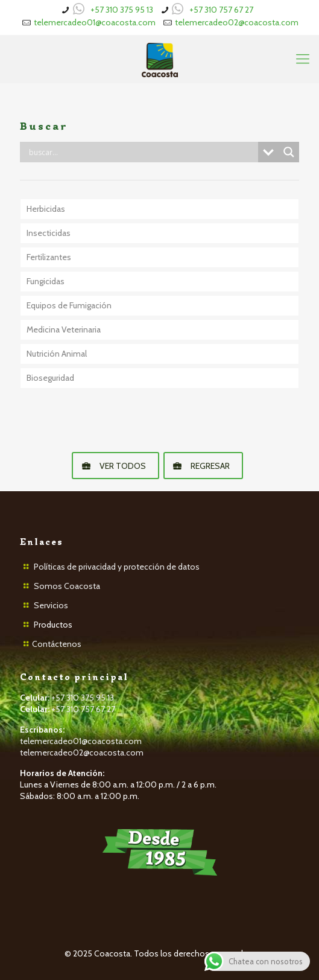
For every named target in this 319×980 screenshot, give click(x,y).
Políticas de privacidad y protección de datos (117, 567)
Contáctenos (57, 644)
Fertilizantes (49, 257)
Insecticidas (49, 233)
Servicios (51, 605)
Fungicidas (46, 281)
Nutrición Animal (57, 354)
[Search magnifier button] (289, 152)
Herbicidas (46, 209)
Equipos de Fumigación (69, 305)
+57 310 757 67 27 (221, 10)
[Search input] (142, 152)
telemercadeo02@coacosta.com (237, 22)
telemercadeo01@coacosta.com (95, 22)
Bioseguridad (50, 378)
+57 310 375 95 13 (122, 10)
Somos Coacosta (67, 586)
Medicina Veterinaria (64, 329)
